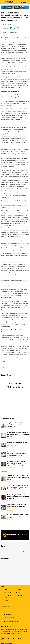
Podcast (20, 595)
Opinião (19, 590)
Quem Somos (7, 592)
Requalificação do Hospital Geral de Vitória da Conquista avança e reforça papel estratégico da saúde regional (17, 463)
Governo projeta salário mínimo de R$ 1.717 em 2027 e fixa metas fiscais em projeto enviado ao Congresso (17, 454)
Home (5, 590)
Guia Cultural (7, 598)
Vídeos (19, 592)
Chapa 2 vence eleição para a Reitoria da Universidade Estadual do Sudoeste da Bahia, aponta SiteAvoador (18, 487)
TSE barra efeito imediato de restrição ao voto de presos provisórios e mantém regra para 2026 (18, 434)
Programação (7, 595)
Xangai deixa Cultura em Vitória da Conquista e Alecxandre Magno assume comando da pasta (17, 425)
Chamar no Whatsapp (11, 618)
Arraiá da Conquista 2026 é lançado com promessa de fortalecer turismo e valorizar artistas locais (18, 497)
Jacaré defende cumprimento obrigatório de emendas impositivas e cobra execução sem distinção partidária (18, 444)
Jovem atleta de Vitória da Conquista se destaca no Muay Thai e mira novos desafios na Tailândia (17, 506)
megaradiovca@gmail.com (12, 621)
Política (12, 367)
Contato (20, 598)
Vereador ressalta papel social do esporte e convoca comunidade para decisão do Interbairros (18, 516)
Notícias (7, 367)
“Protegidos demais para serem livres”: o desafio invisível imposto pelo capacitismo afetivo (18, 477)
